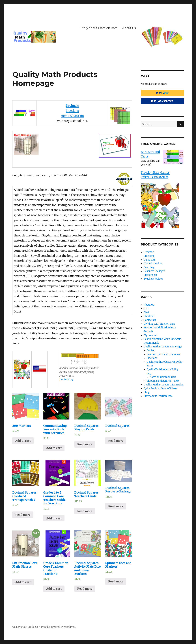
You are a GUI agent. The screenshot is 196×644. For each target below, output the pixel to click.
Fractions (72, 111)
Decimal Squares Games (154, 177)
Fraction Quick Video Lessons (163, 354)
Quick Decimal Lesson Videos (160, 388)
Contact (151, 350)
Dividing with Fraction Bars (159, 324)
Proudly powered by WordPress (59, 627)
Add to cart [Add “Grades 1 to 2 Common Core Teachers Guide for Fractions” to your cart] (54, 518)
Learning (149, 267)
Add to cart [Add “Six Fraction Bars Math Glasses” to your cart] (23, 582)
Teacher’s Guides (153, 279)
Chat (146, 312)
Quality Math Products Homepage (163, 347)
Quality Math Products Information (164, 385)
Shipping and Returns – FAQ (163, 381)
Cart (146, 309)
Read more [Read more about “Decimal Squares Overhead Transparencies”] (23, 515)
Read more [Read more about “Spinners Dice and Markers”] (116, 581)
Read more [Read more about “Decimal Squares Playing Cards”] (85, 444)
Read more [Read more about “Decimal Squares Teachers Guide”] (85, 511)
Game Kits (150, 260)
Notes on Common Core (163, 377)
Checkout (149, 316)
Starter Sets (150, 275)
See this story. (67, 380)
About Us (129, 28)
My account (150, 335)
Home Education (72, 116)
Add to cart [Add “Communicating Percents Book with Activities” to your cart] (54, 448)
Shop (147, 392)
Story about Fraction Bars (99, 28)
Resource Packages (154, 271)
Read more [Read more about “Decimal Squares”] (116, 441)
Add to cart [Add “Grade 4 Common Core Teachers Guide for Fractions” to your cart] (54, 589)
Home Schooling (153, 264)
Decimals (72, 106)
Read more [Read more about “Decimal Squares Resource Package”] (116, 506)
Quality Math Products (25, 627)
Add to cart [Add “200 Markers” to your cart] (23, 441)
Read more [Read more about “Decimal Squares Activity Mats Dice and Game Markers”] (85, 589)
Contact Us (150, 320)
